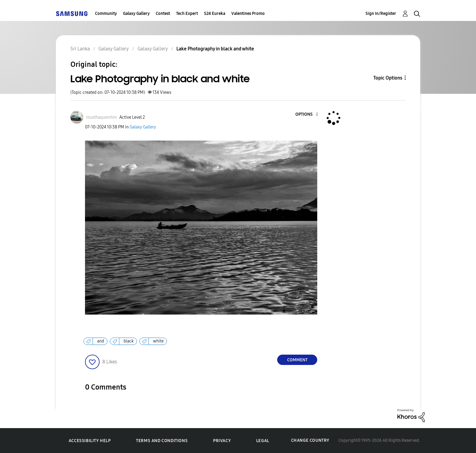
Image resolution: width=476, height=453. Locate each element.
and (101, 341)
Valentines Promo (248, 14)
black (129, 341)
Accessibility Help (90, 441)
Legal (263, 441)
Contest (163, 14)
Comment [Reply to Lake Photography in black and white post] (297, 360)
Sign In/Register (381, 14)
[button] (307, 115)
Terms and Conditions (162, 441)
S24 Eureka (215, 14)
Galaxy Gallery (136, 14)
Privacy (222, 441)
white (158, 341)
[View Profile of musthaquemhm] (102, 117)
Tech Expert (187, 14)
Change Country (310, 440)
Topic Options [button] (388, 78)
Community (106, 14)
